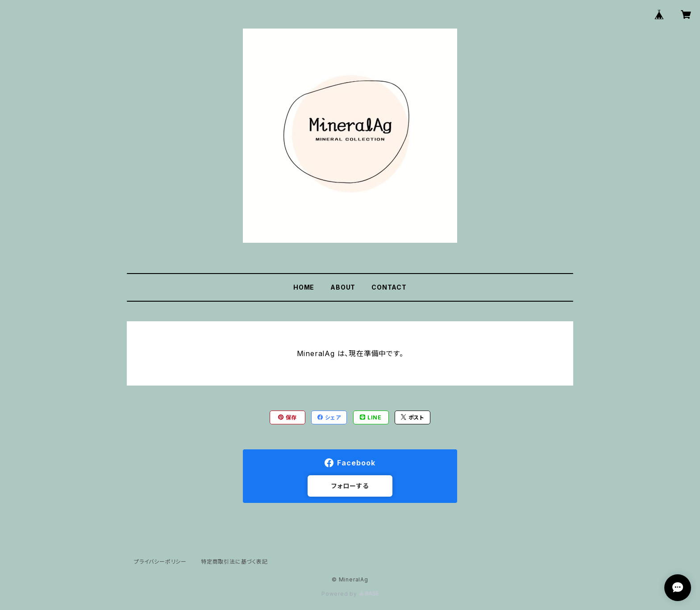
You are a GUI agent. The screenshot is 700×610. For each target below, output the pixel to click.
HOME (304, 287)
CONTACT (389, 287)
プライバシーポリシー (160, 562)
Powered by (350, 594)
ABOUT (343, 287)
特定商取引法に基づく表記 (234, 562)
